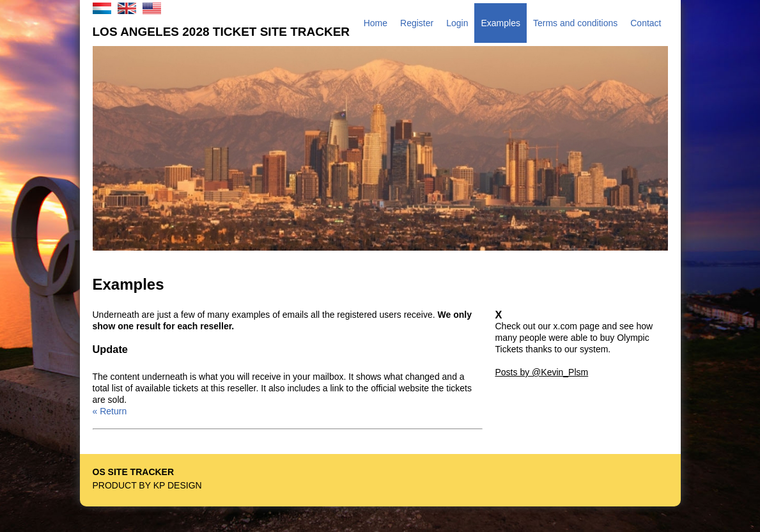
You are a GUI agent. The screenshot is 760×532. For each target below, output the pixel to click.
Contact (646, 23)
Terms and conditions (575, 23)
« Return (110, 411)
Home (376, 23)
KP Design (178, 485)
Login (457, 23)
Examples (500, 23)
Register (417, 23)
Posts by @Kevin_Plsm (542, 372)
